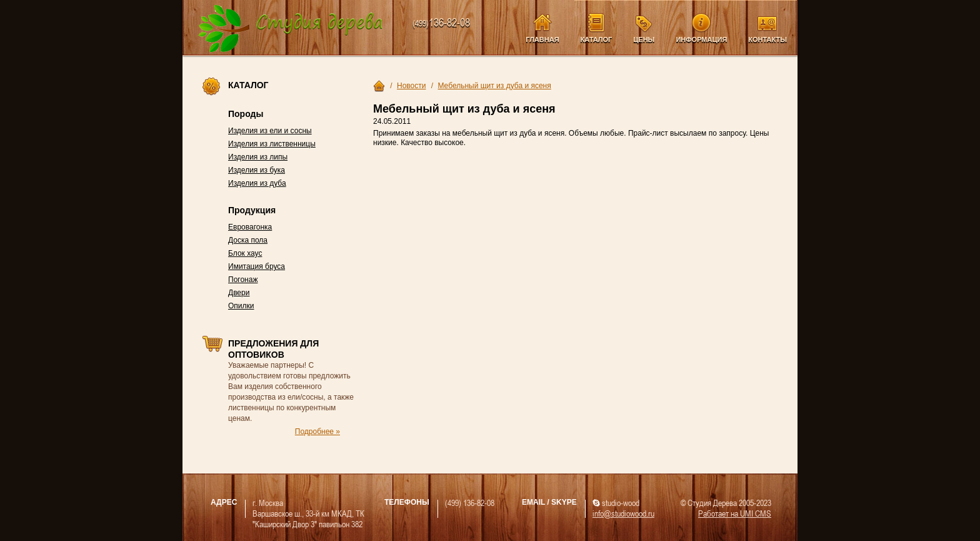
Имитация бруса (257, 266)
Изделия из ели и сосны (270, 131)
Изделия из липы (258, 157)
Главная (542, 39)
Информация (701, 39)
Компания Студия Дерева (291, 29)
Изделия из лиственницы (272, 144)
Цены (644, 39)
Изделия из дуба (257, 183)
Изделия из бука (257, 170)
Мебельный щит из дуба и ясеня (494, 86)
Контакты (767, 39)
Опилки (241, 306)
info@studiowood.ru (623, 513)
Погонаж (243, 280)
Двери (239, 293)
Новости (411, 86)
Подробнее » (317, 432)
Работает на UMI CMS (735, 513)
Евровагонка (250, 227)
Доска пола (248, 240)
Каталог (597, 39)
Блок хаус (245, 253)
